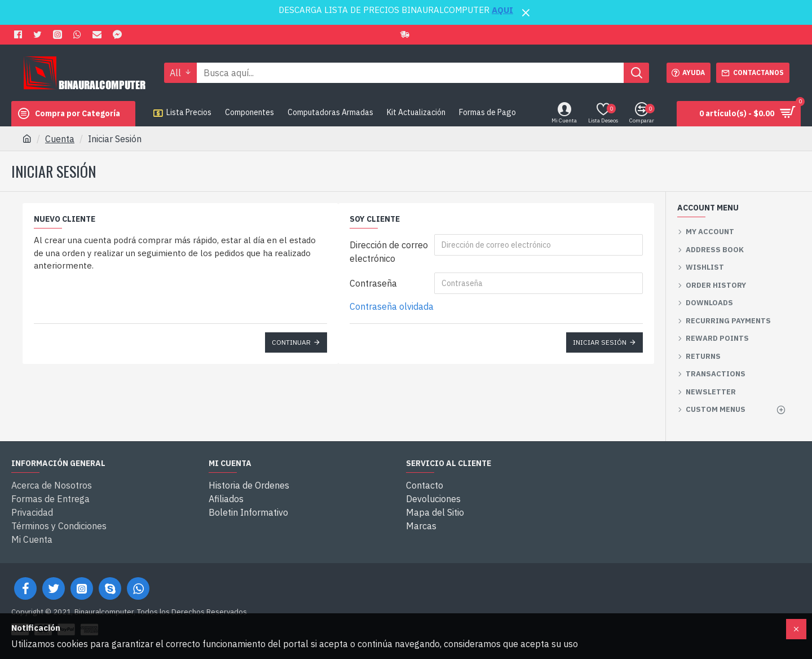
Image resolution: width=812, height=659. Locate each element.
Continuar (291, 342)
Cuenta (60, 139)
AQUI (502, 10)
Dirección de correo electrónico (389, 252)
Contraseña (373, 283)
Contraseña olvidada (392, 306)
